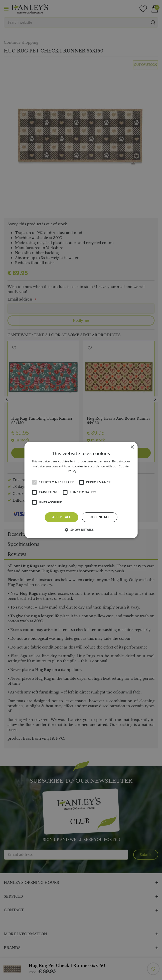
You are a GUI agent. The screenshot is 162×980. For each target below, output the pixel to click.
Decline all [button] (99, 517)
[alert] (81, 490)
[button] (81, 530)
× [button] (132, 447)
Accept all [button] (62, 517)
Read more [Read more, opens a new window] (86, 471)
